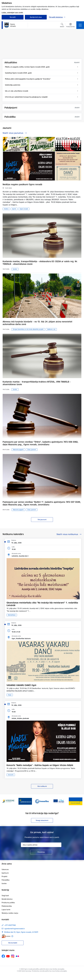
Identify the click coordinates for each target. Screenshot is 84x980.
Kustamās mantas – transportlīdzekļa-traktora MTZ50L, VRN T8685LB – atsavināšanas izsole (37, 383)
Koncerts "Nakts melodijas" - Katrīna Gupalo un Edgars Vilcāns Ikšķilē (40, 765)
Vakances (5, 869)
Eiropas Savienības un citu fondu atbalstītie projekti (28, 329)
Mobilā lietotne (7, 899)
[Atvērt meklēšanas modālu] (62, 25)
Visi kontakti (13, 943)
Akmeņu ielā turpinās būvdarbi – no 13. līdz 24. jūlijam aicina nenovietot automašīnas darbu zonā (37, 323)
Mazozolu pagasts (18, 450)
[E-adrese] (6, 936)
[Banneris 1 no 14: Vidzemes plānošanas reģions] (8, 801)
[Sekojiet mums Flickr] (17, 956)
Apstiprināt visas (36, 17)
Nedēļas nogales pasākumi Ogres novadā (22, 184)
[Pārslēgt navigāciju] (80, 25)
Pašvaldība (6, 880)
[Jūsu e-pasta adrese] (41, 845)
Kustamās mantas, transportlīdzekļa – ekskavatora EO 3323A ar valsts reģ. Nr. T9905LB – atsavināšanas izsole (40, 263)
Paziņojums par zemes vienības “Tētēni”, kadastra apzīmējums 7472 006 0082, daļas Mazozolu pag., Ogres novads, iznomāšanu (40, 443)
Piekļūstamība (7, 906)
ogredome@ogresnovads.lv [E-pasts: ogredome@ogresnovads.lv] (14, 929)
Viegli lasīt (5, 896)
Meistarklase (12, 615)
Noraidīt (13, 17)
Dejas (10, 695)
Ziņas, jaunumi (32, 450)
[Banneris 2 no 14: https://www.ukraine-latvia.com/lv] (25, 801)
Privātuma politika (8, 903)
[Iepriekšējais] (4, 801)
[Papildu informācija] (12, 936)
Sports (14, 209)
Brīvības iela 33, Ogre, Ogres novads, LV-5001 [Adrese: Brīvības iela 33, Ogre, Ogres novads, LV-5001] (21, 932)
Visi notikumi (42, 786)
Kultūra (6, 209)
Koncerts (11, 775)
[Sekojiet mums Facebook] (3, 956)
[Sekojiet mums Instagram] (13, 956)
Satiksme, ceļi (51, 329)
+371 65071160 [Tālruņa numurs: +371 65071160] (10, 925)
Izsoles (15, 269)
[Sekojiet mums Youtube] (8, 956)
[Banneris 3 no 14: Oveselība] (42, 801)
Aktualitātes (11, 62)
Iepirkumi (5, 873)
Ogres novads (24, 209)
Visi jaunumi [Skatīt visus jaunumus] (42, 520)
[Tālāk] (80, 801)
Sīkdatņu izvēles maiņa (10, 913)
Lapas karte (6, 910)
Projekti (4, 876)
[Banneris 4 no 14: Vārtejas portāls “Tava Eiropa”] (59, 801)
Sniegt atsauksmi (42, 820)
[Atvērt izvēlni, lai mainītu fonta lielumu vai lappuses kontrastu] (70, 25)
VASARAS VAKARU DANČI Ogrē (21, 685)
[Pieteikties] (41, 852)
